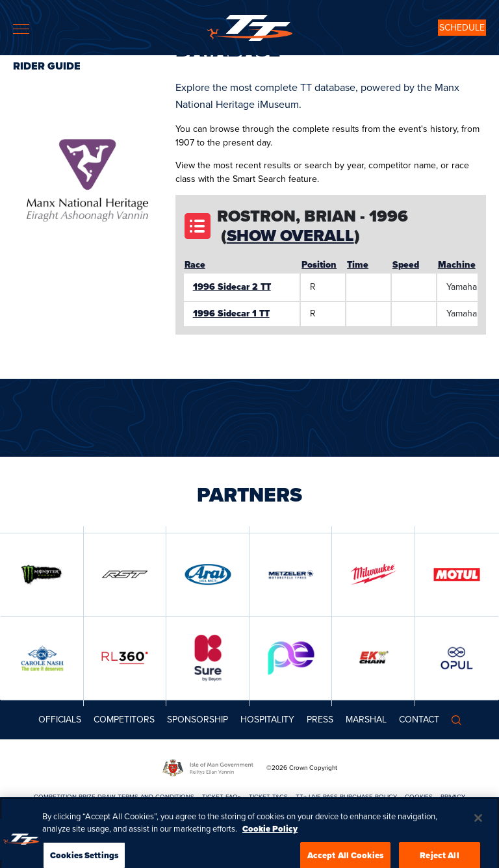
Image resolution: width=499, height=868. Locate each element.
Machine (457, 265)
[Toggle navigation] (21, 29)
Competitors (124, 720)
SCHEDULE (462, 28)
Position (319, 265)
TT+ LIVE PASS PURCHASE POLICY (346, 797)
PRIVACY (453, 797)
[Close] (478, 843)
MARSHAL (366, 720)
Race (195, 265)
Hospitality (267, 720)
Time (358, 265)
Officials (60, 720)
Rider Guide (47, 66)
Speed (406, 265)
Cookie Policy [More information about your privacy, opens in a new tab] (270, 853)
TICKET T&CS (268, 797)
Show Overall (290, 236)
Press (320, 720)
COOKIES (419, 797)
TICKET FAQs (222, 797)
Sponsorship (198, 720)
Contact (419, 720)
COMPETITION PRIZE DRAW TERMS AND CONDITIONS (114, 797)
